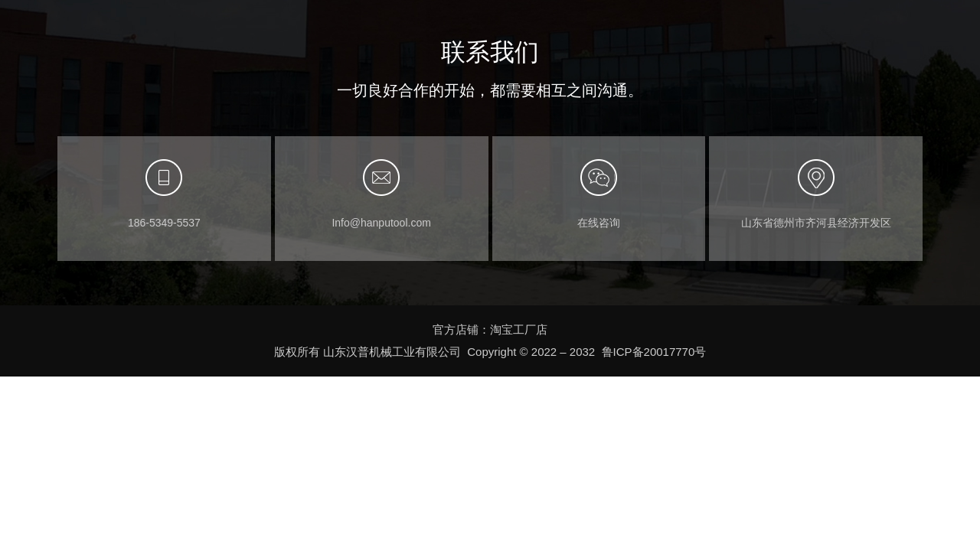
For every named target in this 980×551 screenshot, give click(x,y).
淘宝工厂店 (519, 329)
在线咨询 (599, 223)
